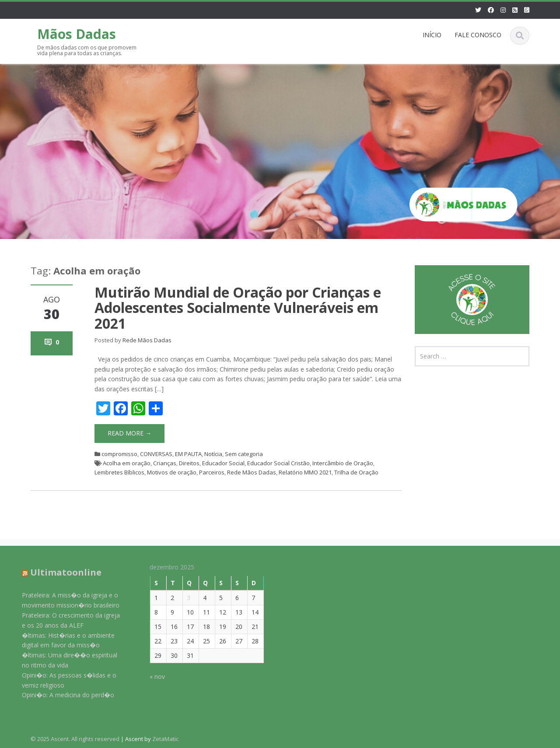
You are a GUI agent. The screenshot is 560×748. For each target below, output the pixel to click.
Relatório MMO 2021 (305, 472)
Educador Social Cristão (278, 463)
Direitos (189, 463)
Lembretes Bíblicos (119, 472)
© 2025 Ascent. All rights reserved (75, 739)
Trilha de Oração (356, 472)
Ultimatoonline (61, 572)
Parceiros (212, 472)
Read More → (129, 433)
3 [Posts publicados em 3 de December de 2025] (184, 598)
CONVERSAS (156, 454)
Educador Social (223, 463)
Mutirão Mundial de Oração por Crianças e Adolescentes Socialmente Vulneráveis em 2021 (238, 307)
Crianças (165, 463)
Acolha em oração (127, 463)
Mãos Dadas (77, 34)
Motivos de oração (172, 472)
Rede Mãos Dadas (147, 340)
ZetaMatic (165, 739)
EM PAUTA (188, 454)
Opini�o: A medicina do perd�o (63, 695)
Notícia (213, 454)
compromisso (119, 454)
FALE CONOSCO (478, 35)
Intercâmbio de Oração (343, 463)
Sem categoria (244, 454)
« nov (152, 676)
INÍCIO (432, 35)
